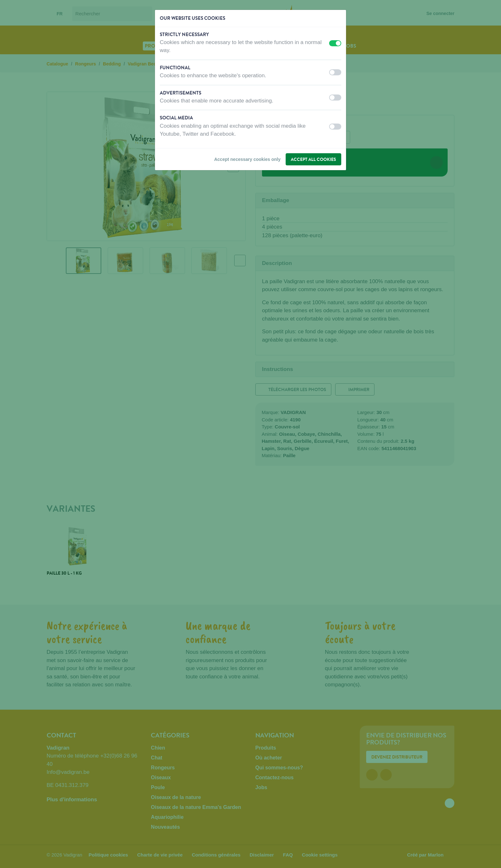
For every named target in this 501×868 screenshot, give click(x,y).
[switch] (335, 43)
